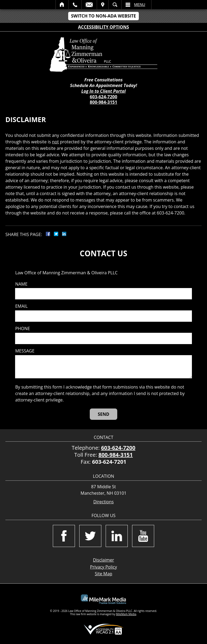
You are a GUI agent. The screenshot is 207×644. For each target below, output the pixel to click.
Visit (103, 5)
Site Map (104, 574)
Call (75, 5)
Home (62, 5)
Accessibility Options (104, 27)
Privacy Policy (103, 567)
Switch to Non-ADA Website (103, 16)
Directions (103, 502)
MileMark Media (126, 614)
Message (25, 351)
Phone (23, 329)
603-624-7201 (109, 462)
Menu (140, 5)
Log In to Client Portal (104, 91)
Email (89, 5)
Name (21, 284)
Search (115, 5)
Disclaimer (103, 560)
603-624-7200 (103, 97)
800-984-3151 (103, 102)
